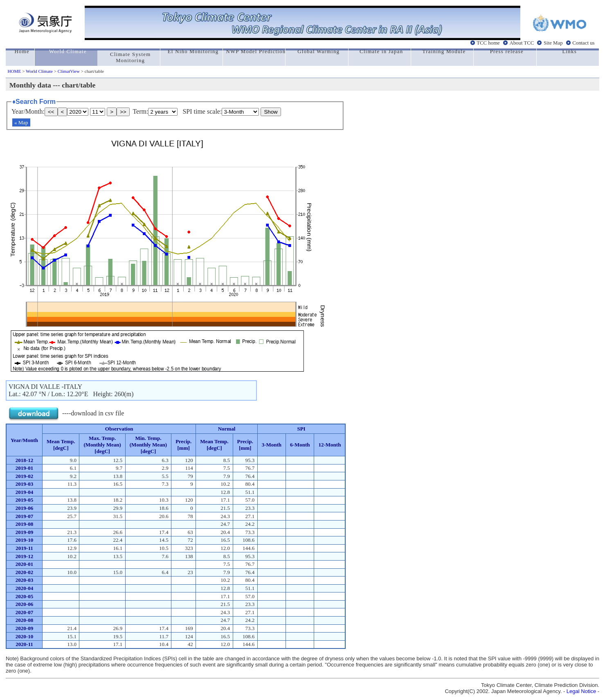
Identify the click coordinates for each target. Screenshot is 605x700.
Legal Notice (581, 691)
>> (123, 112)
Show (271, 112)
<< (51, 112)
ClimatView (69, 71)
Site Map (553, 43)
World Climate (39, 71)
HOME (14, 71)
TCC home (488, 43)
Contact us (583, 43)
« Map (21, 122)
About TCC (522, 43)
